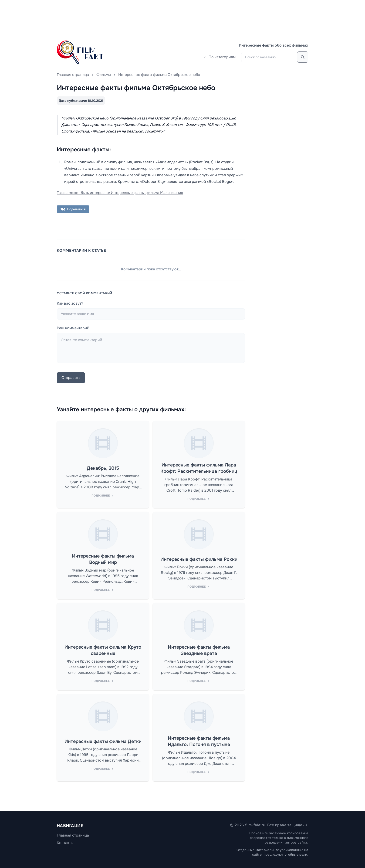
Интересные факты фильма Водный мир (103, 559)
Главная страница (73, 75)
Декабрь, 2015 (103, 468)
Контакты (65, 843)
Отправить (71, 378)
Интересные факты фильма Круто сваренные (103, 650)
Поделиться (73, 209)
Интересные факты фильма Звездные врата (199, 650)
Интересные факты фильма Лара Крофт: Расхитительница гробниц (199, 468)
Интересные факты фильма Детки (103, 741)
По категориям (219, 57)
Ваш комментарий (73, 328)
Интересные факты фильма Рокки (199, 559)
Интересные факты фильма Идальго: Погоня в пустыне (199, 741)
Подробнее (103, 496)
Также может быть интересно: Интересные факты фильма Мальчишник (120, 193)
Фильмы (104, 75)
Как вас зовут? (70, 303)
